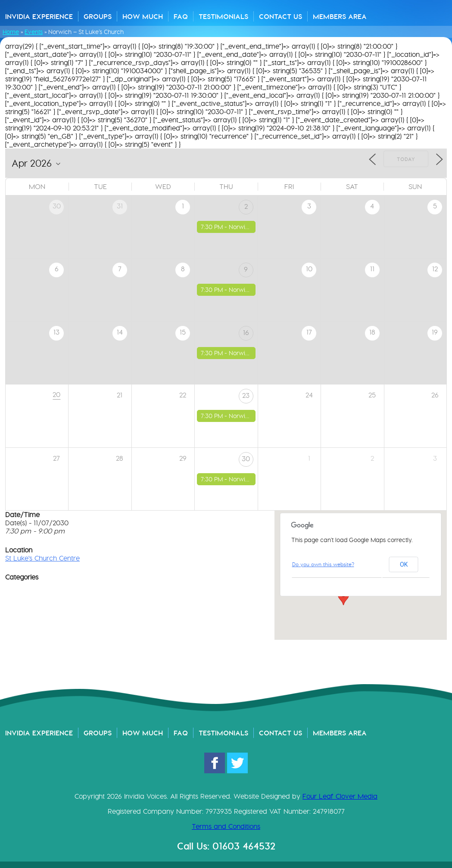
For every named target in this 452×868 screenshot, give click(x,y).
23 (246, 395)
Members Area (340, 16)
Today (406, 159)
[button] (343, 597)
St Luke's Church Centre (42, 558)
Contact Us (281, 16)
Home (11, 32)
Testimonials (223, 16)
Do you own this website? (323, 564)
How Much (143, 16)
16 (246, 333)
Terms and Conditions (226, 826)
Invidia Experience (39, 16)
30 (246, 459)
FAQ (181, 16)
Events (34, 32)
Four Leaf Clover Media (340, 796)
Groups (98, 16)
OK (404, 564)
